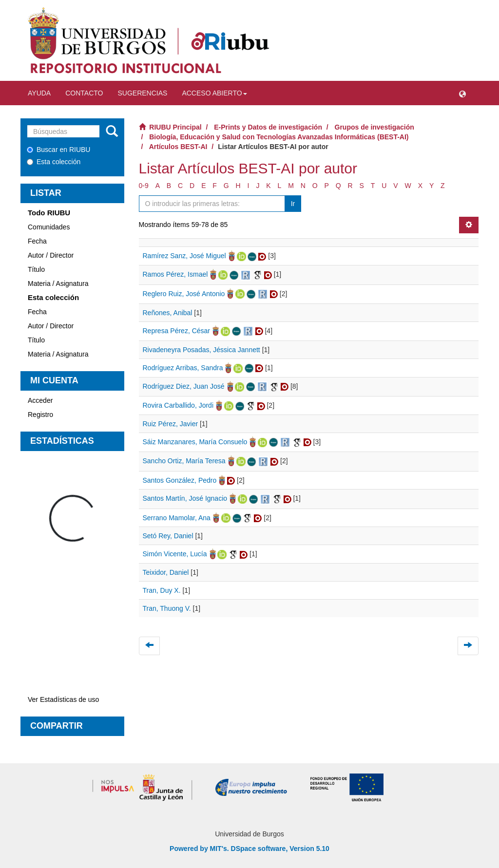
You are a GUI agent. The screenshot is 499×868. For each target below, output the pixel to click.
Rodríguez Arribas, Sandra (183, 368)
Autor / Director (51, 255)
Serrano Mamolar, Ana (177, 518)
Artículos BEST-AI (178, 147)
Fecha (37, 241)
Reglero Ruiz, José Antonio (184, 294)
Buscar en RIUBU (58, 150)
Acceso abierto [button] (214, 93)
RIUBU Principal (175, 127)
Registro (40, 415)
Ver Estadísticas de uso (63, 699)
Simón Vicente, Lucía (175, 554)
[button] (462, 93)
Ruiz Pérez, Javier (171, 424)
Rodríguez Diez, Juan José (184, 386)
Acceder (40, 400)
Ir (293, 204)
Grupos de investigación (374, 127)
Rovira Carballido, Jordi (178, 405)
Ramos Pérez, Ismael (175, 274)
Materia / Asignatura (58, 283)
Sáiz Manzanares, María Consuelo (195, 442)
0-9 (144, 186)
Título (36, 269)
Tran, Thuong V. (167, 608)
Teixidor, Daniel (166, 572)
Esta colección (54, 162)
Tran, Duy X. (162, 590)
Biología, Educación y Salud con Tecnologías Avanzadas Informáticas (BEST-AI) (279, 137)
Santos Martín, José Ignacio (185, 498)
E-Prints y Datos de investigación (268, 127)
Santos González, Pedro (180, 480)
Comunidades (49, 227)
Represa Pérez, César (177, 331)
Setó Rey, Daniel (168, 536)
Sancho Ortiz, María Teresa (184, 461)
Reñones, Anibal (168, 313)
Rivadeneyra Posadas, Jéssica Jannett (202, 350)
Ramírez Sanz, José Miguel (184, 256)
